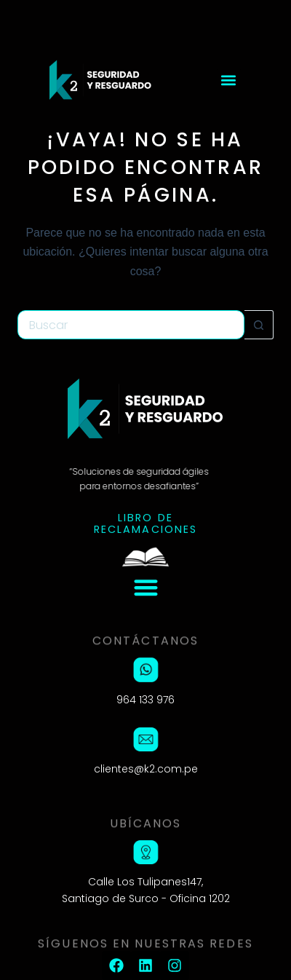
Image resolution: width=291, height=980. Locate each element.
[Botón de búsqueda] (259, 325)
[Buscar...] (131, 325)
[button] (229, 80)
